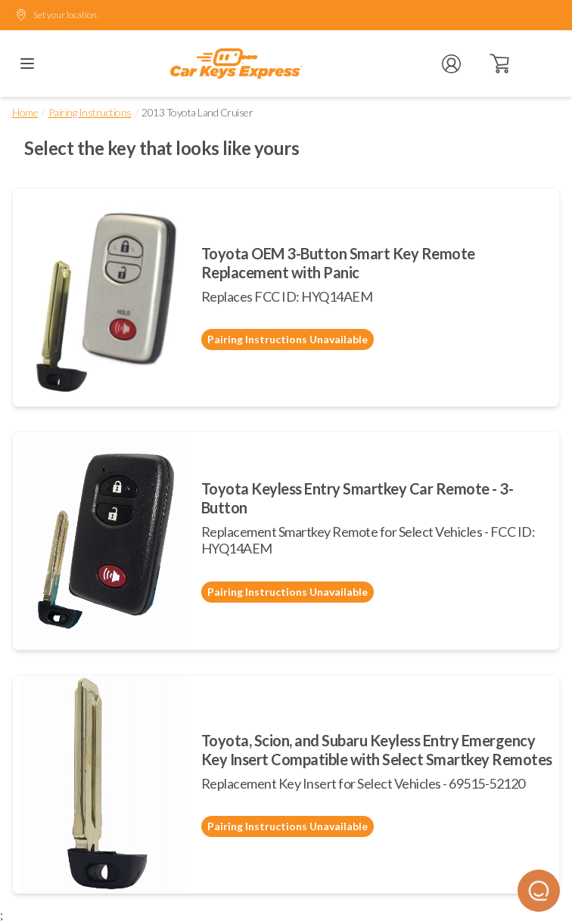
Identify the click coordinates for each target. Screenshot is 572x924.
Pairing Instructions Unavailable (288, 339)
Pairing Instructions (90, 112)
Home (25, 112)
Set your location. (57, 15)
